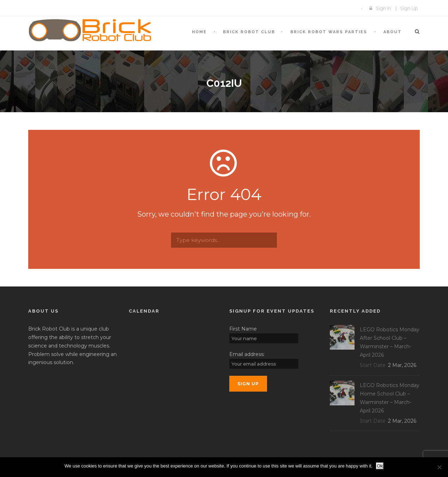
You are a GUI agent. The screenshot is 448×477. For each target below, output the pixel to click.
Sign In (383, 8)
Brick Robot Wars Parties (329, 32)
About (393, 32)
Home (199, 32)
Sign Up (409, 8)
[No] (439, 467)
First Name (243, 329)
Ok (380, 466)
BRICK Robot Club (249, 32)
